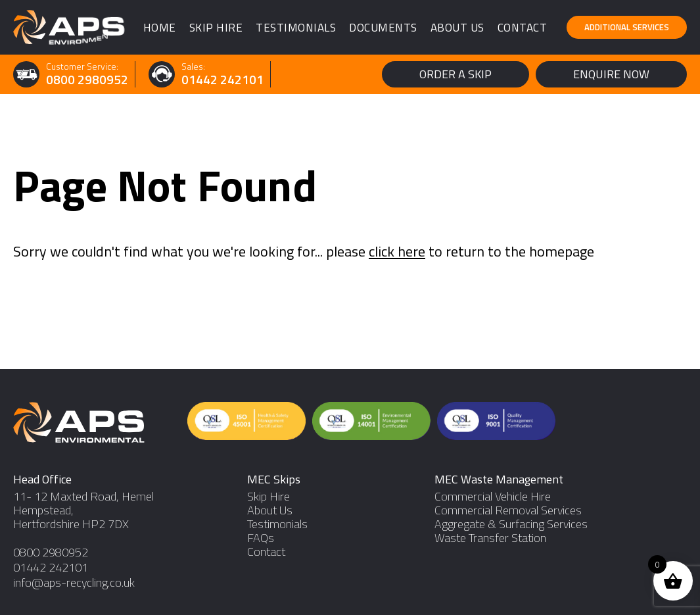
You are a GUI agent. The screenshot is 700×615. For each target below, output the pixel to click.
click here (397, 251)
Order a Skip (455, 74)
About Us (457, 28)
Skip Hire (216, 28)
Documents (383, 28)
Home (160, 28)
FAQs (261, 538)
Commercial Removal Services (508, 510)
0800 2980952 (87, 80)
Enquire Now (611, 74)
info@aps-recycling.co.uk (74, 582)
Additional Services (627, 27)
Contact (523, 28)
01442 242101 (222, 80)
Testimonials (296, 28)
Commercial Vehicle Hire (493, 496)
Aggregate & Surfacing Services (511, 524)
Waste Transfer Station (490, 538)
